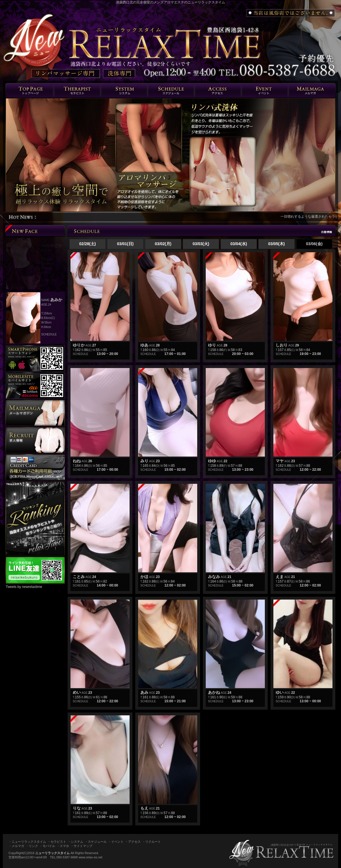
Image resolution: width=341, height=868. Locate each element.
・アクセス (133, 842)
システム (124, 91)
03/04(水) (239, 244)
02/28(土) (88, 244)
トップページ (30, 91)
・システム (75, 842)
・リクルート (151, 842)
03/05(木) (276, 244)
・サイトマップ (81, 846)
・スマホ (63, 846)
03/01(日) (125, 244)
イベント (265, 91)
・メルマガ (16, 846)
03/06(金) (314, 244)
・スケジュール (96, 842)
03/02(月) (163, 244)
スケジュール (171, 91)
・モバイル (47, 846)
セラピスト (77, 91)
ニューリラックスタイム (52, 853)
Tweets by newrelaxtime (24, 587)
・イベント (116, 842)
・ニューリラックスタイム (27, 842)
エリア (218, 91)
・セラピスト (57, 842)
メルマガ (312, 91)
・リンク (32, 846)
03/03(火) (201, 244)
